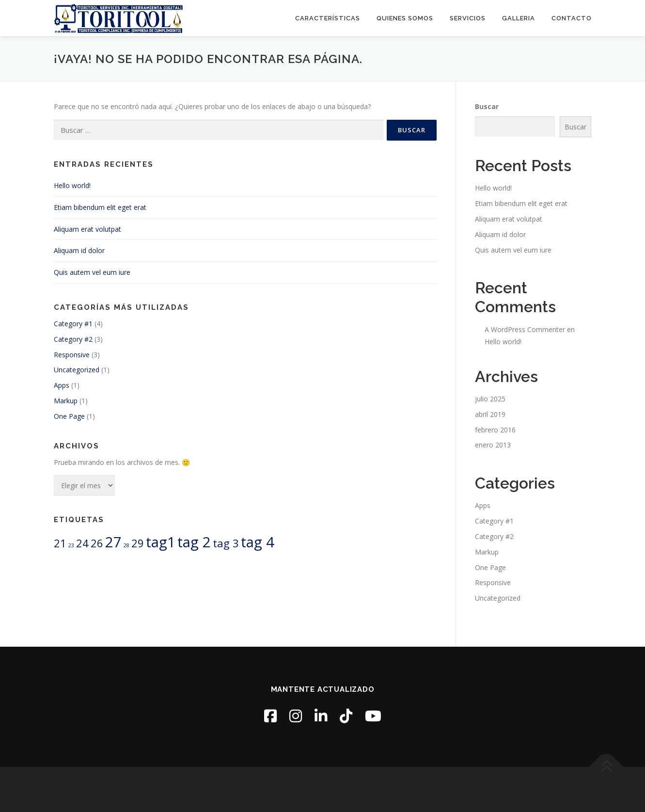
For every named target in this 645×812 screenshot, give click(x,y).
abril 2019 (490, 414)
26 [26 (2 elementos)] (97, 543)
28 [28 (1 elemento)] (126, 545)
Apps (62, 385)
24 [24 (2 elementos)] (82, 543)
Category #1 (73, 324)
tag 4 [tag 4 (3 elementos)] (258, 542)
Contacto (572, 18)
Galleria (519, 18)
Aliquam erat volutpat (87, 229)
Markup (66, 401)
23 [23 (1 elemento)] (71, 545)
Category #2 (73, 339)
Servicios (468, 18)
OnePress (324, 789)
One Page (69, 416)
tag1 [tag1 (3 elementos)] (161, 542)
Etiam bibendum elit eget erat (100, 207)
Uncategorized (77, 370)
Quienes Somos (405, 18)
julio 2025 (490, 399)
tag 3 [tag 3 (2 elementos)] (226, 543)
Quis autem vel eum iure (92, 272)
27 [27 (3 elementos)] (113, 542)
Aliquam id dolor (79, 250)
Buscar (487, 106)
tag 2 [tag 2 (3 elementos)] (194, 542)
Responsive (72, 355)
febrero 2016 (495, 430)
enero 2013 (493, 445)
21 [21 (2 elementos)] (60, 543)
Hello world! (72, 185)
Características (328, 18)
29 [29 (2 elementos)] (138, 543)
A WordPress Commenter (525, 329)
